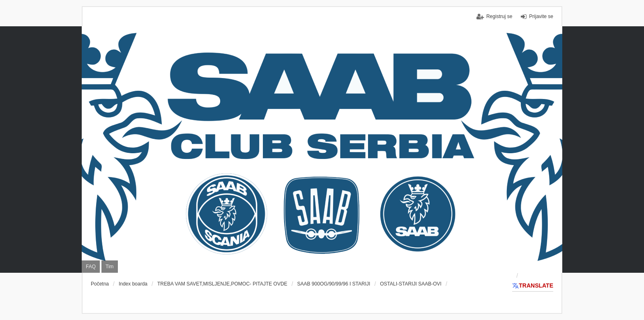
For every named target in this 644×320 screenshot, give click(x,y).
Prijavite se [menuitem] (541, 16)
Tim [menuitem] (110, 267)
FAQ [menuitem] (91, 267)
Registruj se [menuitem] (499, 16)
